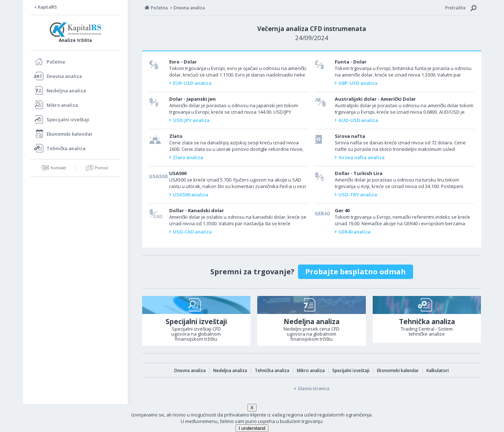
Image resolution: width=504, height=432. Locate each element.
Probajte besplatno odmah (356, 272)
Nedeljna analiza (66, 91)
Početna (56, 62)
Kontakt (58, 168)
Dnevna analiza (64, 76)
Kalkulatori (438, 370)
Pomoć (102, 168)
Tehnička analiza (66, 148)
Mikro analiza (62, 105)
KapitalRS (47, 7)
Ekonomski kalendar (70, 134)
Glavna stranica (314, 389)
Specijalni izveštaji (68, 119)
